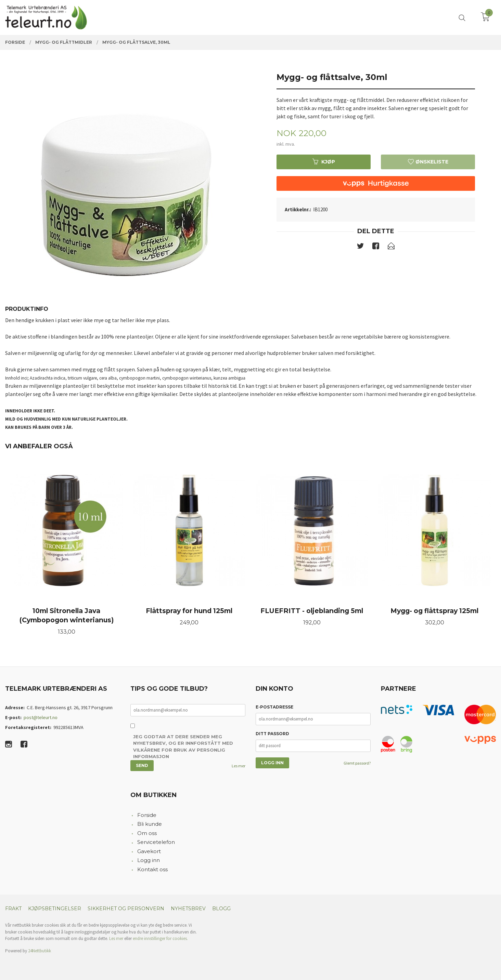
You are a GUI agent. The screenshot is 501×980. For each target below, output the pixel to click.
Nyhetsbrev (188, 909)
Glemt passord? (357, 763)
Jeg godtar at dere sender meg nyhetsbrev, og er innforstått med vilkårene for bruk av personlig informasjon (183, 747)
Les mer (239, 766)
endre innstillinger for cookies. (160, 938)
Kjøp (324, 162)
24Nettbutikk (40, 951)
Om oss (147, 833)
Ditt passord (272, 734)
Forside (147, 815)
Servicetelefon (156, 842)
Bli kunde (150, 824)
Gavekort (149, 851)
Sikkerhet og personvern (126, 909)
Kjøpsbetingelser (55, 909)
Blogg (221, 909)
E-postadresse (274, 707)
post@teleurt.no (41, 717)
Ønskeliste (428, 162)
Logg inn (149, 860)
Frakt (13, 909)
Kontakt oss (152, 869)
